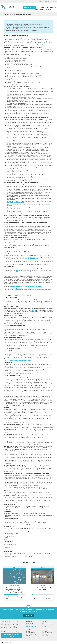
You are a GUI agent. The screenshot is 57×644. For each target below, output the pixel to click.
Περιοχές (29, 637)
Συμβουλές (50, 7)
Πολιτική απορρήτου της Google (31, 259)
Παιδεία (43, 586)
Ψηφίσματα (42, 7)
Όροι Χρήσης (45, 631)
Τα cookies (33, 310)
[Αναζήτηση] (55, 7)
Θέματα (28, 636)
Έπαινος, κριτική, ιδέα (32, 626)
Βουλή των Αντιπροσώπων (49, 625)
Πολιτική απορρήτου (47, 633)
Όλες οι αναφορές (31, 633)
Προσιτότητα (45, 636)
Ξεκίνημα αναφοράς (30, 7)
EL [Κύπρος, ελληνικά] (53, 2)
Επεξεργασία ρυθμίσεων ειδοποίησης (15, 203)
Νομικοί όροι (45, 634)
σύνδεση (47, 2)
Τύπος (28, 625)
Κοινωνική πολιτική (14, 586)
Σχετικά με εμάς (40, 10)
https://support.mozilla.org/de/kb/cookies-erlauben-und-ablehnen (27, 287)
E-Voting (44, 626)
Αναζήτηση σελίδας (20, 270)
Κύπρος (14, 567)
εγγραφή (41, 2)
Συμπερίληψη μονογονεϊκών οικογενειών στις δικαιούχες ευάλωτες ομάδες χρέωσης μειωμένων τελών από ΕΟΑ (14, 590)
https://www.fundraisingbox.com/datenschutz (20, 360)
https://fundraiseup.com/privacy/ (24, 374)
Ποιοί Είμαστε (30, 623)
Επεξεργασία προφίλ (11, 200)
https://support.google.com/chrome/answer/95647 (23, 288)
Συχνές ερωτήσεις (47, 623)
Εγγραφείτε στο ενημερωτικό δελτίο (12, 636)
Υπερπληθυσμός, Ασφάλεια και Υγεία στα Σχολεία (43, 589)
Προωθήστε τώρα (28, 615)
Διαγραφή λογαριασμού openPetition (26, 439)
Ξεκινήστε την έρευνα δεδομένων (45, 427)
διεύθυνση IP (10, 69)
